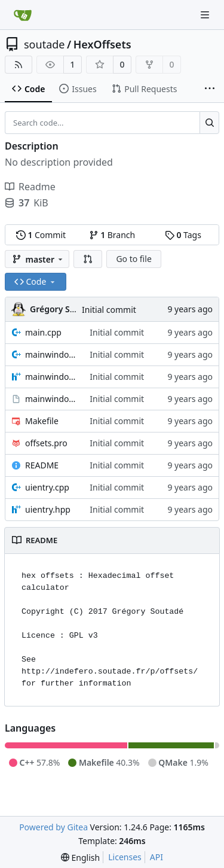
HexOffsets (102, 44)
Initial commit (109, 310)
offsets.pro (46, 443)
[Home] (23, 15)
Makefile (42, 421)
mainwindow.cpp (51, 354)
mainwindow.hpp (51, 377)
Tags (183, 235)
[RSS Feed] (19, 65)
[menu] (80, 858)
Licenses (125, 857)
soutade (44, 44)
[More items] (210, 89)
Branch (112, 235)
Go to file (134, 259)
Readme (30, 187)
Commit (41, 235)
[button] (88, 259)
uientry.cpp (47, 487)
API (157, 857)
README (42, 465)
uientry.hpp (48, 509)
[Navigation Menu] (206, 15)
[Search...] (209, 123)
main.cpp (43, 332)
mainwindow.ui (51, 399)
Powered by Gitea (53, 827)
